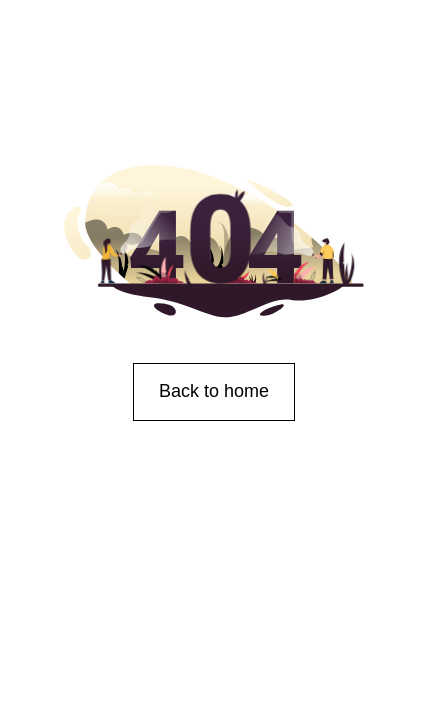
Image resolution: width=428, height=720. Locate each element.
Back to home (214, 391)
